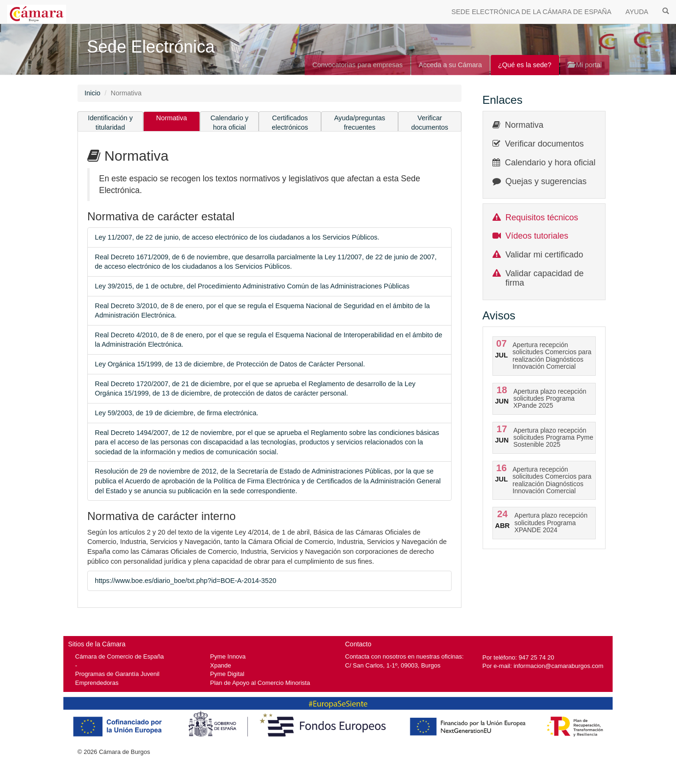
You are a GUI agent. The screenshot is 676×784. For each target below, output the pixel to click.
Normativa (172, 118)
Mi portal (585, 65)
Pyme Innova (228, 656)
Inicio (92, 93)
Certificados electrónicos (290, 123)
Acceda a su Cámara (450, 65)
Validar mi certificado (545, 255)
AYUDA (637, 12)
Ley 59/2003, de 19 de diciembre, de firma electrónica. (177, 413)
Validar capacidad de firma (545, 278)
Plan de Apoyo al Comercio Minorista (260, 683)
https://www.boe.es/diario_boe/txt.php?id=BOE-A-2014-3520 (185, 581)
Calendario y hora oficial (229, 123)
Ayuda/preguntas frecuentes (360, 123)
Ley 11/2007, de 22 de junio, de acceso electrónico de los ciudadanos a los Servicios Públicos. (237, 237)
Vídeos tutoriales (537, 236)
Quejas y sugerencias (546, 181)
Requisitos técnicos (542, 217)
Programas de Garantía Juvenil (117, 674)
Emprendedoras (97, 683)
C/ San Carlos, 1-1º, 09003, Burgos (393, 665)
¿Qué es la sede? (525, 65)
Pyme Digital (227, 674)
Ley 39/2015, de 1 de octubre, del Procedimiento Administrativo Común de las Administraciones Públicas (252, 286)
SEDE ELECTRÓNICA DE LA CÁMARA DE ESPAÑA (532, 12)
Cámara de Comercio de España (119, 656)
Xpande (221, 665)
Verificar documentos (430, 123)
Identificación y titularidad (110, 123)
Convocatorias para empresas (357, 65)
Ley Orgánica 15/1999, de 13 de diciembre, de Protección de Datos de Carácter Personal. (230, 364)
